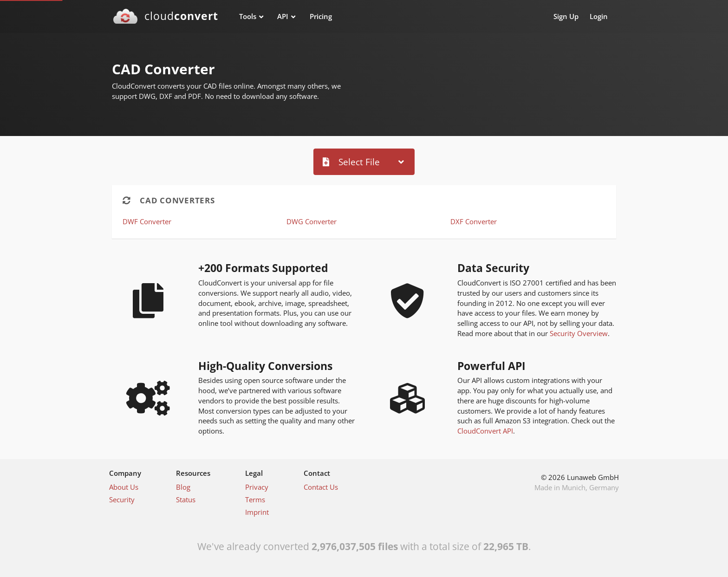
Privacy (257, 487)
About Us (124, 487)
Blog (183, 487)
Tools (248, 16)
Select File (351, 162)
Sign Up (566, 16)
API (283, 16)
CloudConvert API (485, 431)
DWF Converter (147, 221)
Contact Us (321, 487)
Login (599, 16)
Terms (255, 499)
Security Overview (579, 333)
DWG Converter (312, 221)
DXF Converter (474, 221)
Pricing (321, 16)
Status (186, 499)
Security (122, 499)
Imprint (257, 512)
